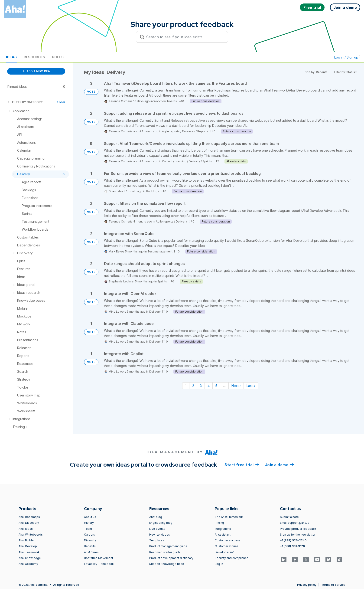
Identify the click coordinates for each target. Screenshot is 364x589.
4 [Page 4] (209, 386)
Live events (157, 529)
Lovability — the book (99, 564)
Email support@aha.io (295, 523)
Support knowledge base (167, 564)
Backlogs (153, 191)
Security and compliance (232, 558)
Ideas (11, 57)
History (89, 523)
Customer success (228, 540)
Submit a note (289, 517)
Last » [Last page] (251, 386)
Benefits (90, 546)
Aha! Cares (91, 552)
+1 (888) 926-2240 (293, 540)
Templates (157, 540)
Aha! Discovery (29, 523)
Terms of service (333, 585)
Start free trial (242, 465)
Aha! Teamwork (29, 552)
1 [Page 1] (186, 386)
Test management (160, 251)
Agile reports (171, 131)
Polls (58, 57)
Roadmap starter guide (165, 552)
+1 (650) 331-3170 (292, 546)
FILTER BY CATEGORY (25, 102)
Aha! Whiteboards (31, 535)
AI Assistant (223, 535)
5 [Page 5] (216, 386)
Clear (61, 102)
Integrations (223, 529)
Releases (188, 131)
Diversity (90, 540)
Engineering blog (161, 523)
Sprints (207, 161)
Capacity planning (174, 161)
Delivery (194, 161)
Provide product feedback (298, 529)
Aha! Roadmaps (29, 517)
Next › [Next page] (236, 386)
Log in (219, 564)
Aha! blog (156, 517)
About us (90, 517)
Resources (34, 57)
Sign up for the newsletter (298, 535)
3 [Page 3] (201, 386)
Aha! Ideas (26, 529)
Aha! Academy (28, 564)
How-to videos (160, 535)
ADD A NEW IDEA (36, 71)
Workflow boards (165, 101)
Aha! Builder (27, 540)
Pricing (219, 523)
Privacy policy (307, 585)
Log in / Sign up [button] (347, 57)
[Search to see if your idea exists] (184, 37)
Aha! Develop (28, 546)
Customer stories (227, 546)
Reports (203, 131)
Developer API (225, 552)
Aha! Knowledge (30, 558)
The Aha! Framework (229, 517)
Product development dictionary (171, 558)
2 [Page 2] (193, 386)
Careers (89, 535)
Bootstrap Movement (99, 558)
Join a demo (279, 465)
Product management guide (168, 546)
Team (88, 529)
